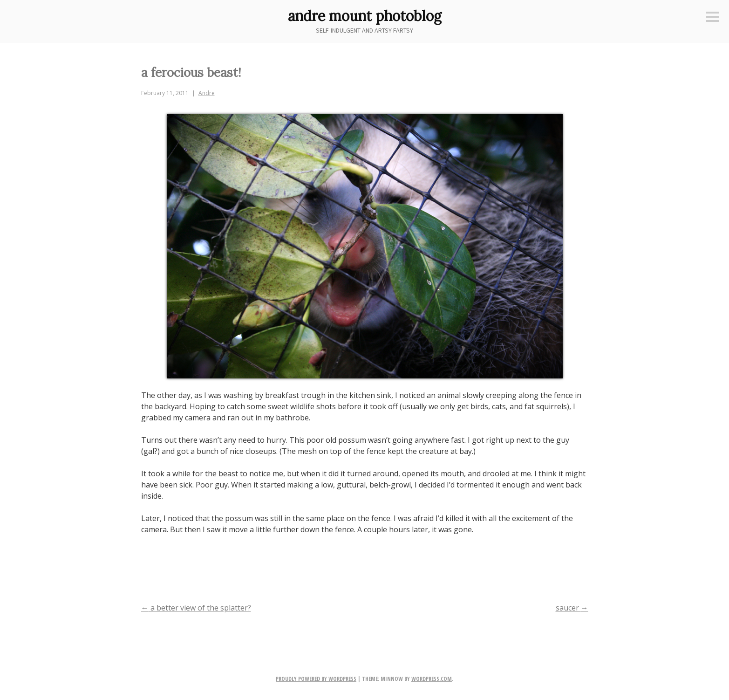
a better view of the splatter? (196, 608)
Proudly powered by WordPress (316, 679)
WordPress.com (432, 679)
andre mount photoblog (365, 16)
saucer (572, 608)
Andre (207, 93)
